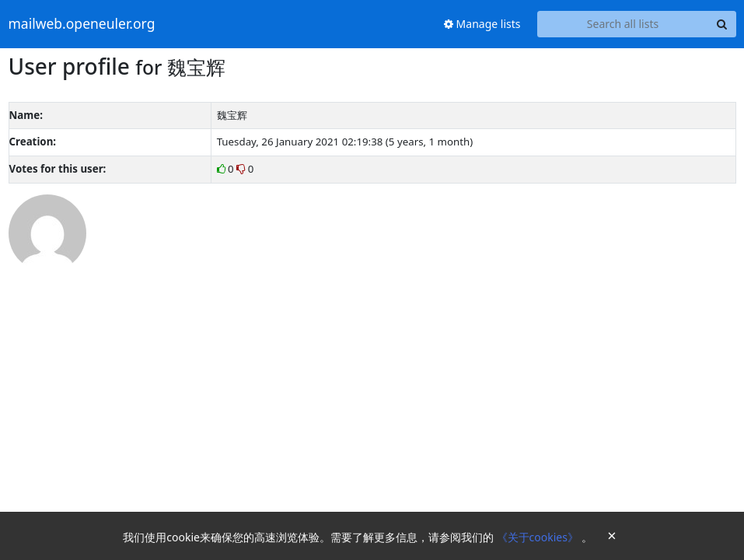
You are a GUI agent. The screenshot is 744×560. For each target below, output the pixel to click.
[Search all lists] (623, 24)
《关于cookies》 (539, 537)
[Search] (722, 24)
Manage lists (482, 24)
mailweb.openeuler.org (82, 24)
